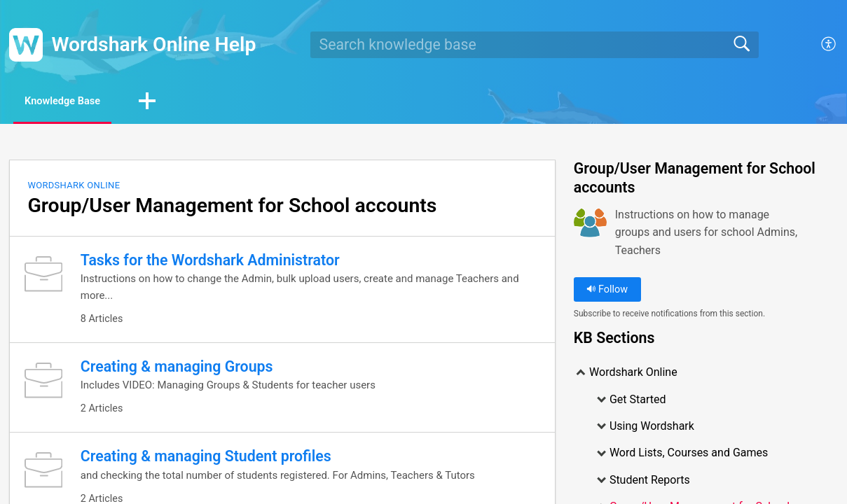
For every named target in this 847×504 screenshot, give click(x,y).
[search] (535, 45)
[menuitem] (829, 45)
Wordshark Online (74, 187)
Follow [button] (607, 291)
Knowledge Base (75, 102)
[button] (170, 103)
